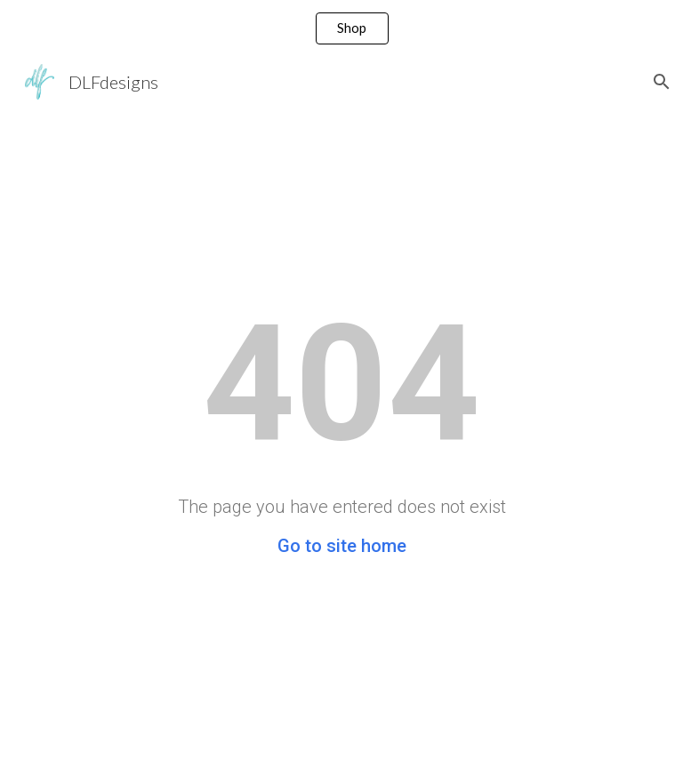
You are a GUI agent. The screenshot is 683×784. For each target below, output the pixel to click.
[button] (662, 82)
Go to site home (342, 546)
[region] (341, 28)
